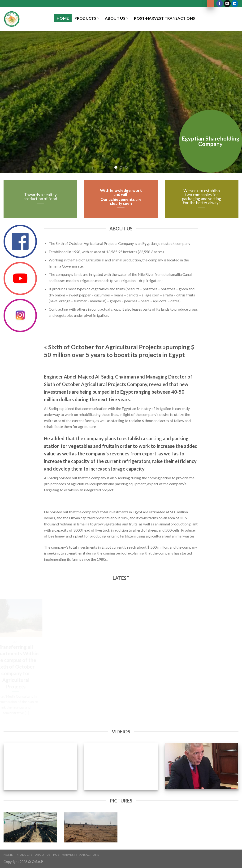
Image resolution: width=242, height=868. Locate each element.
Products (87, 18)
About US (117, 18)
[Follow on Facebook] (220, 4)
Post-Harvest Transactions (164, 18)
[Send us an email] (227, 4)
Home (63, 18)
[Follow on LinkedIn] (235, 4)
